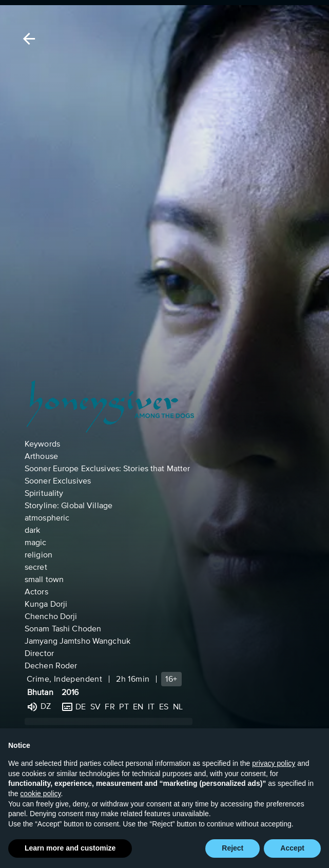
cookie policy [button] (40, 794)
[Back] (27, 39)
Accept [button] (292, 848)
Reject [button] (233, 848)
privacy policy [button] (274, 763)
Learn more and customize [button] (70, 848)
